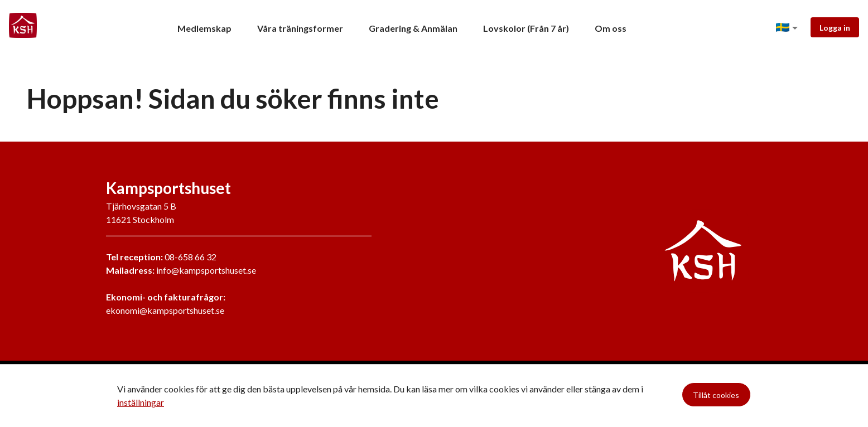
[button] (789, 28)
